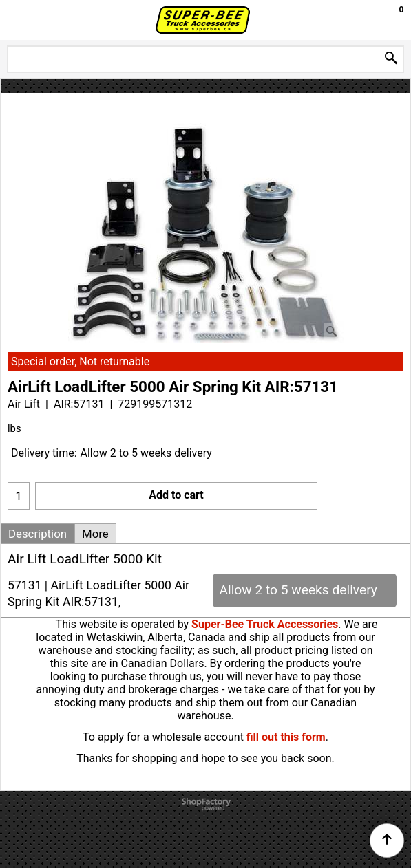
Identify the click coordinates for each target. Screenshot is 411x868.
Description (38, 534)
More (95, 534)
